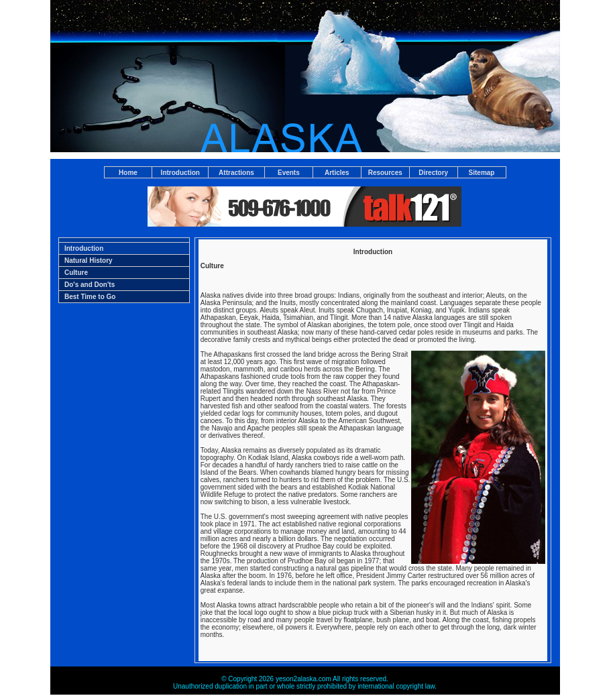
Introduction (180, 173)
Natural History (89, 260)
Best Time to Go (90, 297)
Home (128, 173)
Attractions (236, 173)
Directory (433, 173)
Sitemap (482, 173)
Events (289, 173)
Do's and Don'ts (90, 285)
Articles (337, 173)
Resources (385, 173)
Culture (76, 273)
